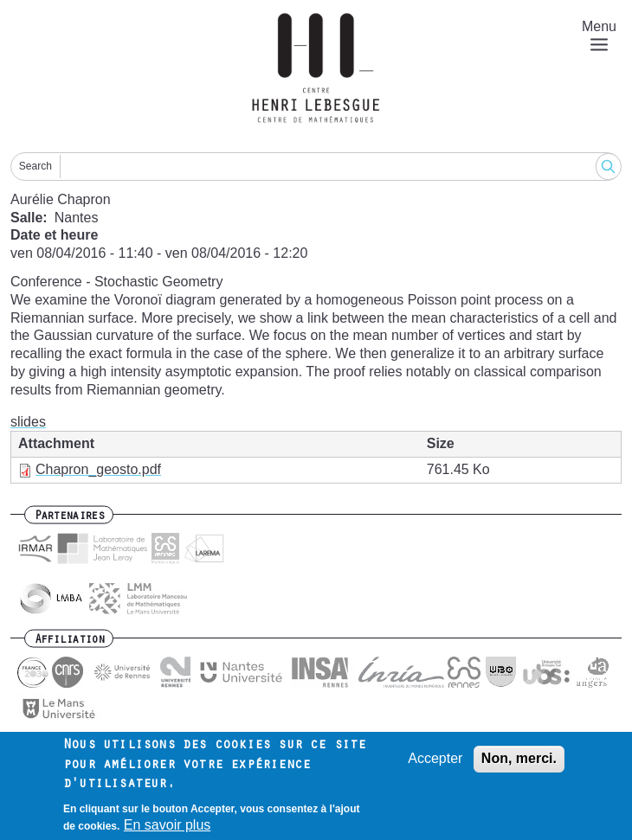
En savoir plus (168, 826)
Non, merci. (519, 759)
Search (35, 166)
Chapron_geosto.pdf (98, 469)
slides (28, 422)
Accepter (435, 759)
